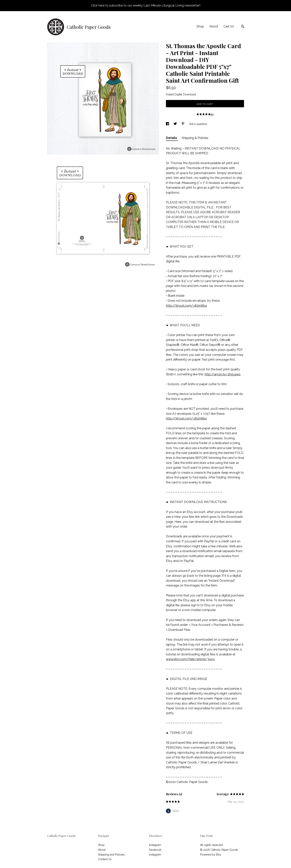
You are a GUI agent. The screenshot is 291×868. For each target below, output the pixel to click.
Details (172, 138)
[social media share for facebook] (168, 124)
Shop (200, 26)
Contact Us (105, 859)
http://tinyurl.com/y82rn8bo (186, 306)
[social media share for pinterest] (183, 124)
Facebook (155, 850)
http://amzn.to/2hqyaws (223, 374)
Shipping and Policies (111, 855)
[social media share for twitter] (176, 124)
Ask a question (198, 124)
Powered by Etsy (211, 855)
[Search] (243, 27)
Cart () (229, 26)
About (214, 26)
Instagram (155, 845)
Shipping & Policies (195, 138)
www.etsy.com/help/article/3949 (190, 659)
